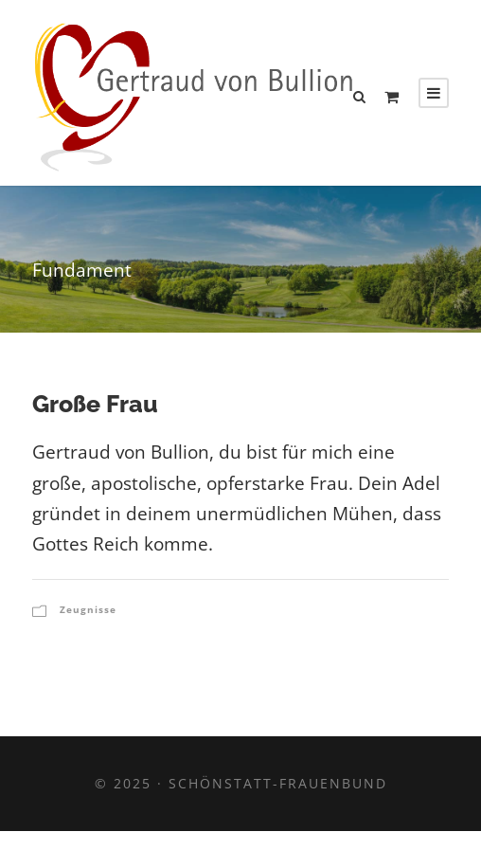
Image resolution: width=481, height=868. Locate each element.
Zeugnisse (88, 609)
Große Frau (95, 404)
